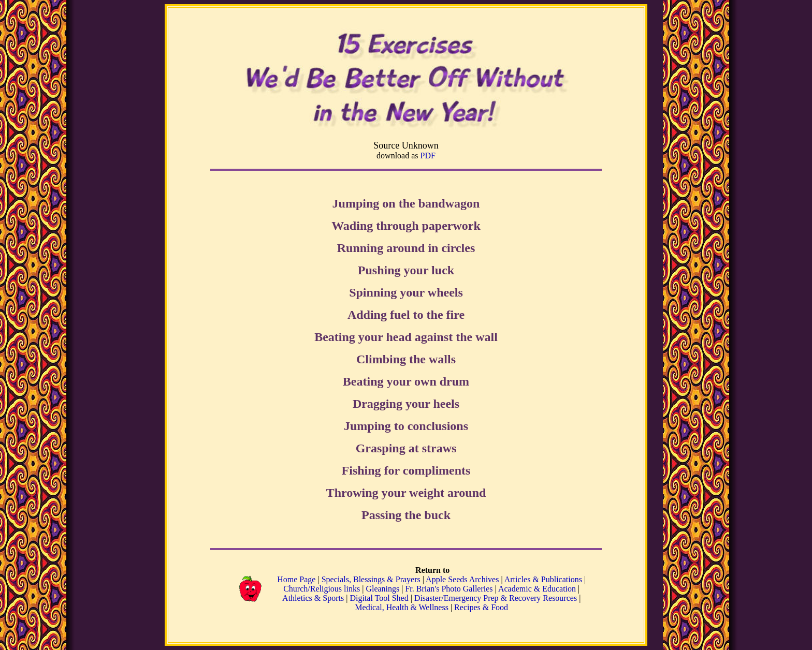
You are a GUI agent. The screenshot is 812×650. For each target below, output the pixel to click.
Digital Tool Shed (380, 598)
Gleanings (383, 589)
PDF (428, 156)
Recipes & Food (481, 607)
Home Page (296, 579)
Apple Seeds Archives (462, 579)
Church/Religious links (322, 589)
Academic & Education (537, 589)
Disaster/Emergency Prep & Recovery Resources (496, 598)
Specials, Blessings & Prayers (371, 579)
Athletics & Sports (313, 598)
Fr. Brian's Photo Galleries (449, 589)
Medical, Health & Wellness (402, 607)
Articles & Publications (543, 579)
